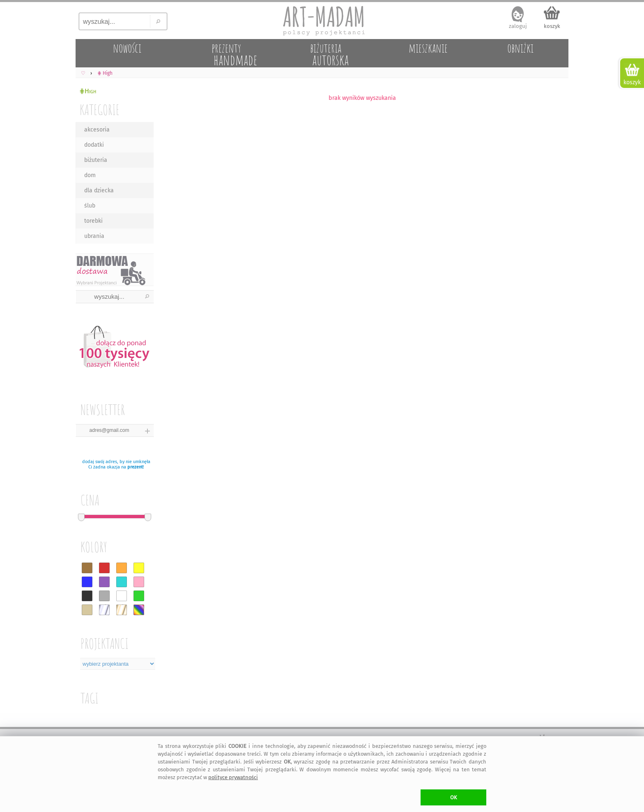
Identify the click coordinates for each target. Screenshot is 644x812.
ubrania (94, 236)
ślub (90, 206)
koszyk (552, 26)
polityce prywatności (233, 777)
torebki (93, 221)
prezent (135, 467)
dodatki (94, 145)
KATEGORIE (100, 110)
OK (454, 797)
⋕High (88, 91)
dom (90, 175)
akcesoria (97, 130)
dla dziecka (99, 190)
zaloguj (518, 26)
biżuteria (96, 160)
